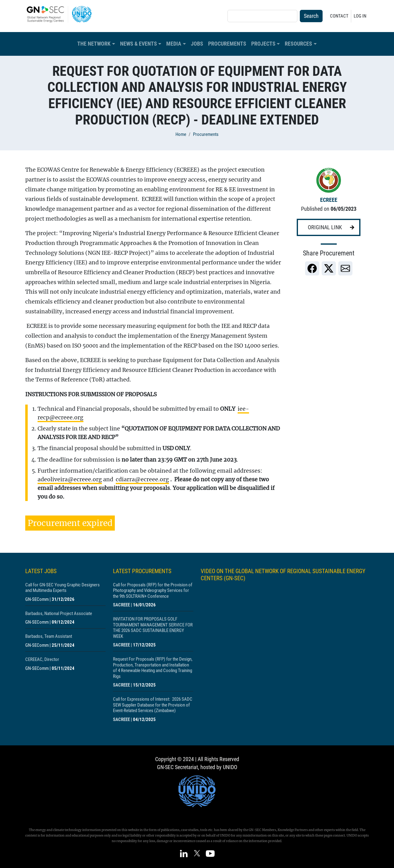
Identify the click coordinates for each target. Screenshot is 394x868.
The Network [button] (94, 44)
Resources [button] (298, 44)
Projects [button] (263, 44)
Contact (339, 16)
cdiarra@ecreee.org (142, 479)
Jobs (197, 44)
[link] (312, 268)
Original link (325, 227)
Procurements (227, 44)
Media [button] (174, 44)
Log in (360, 16)
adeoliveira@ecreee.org (70, 479)
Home (181, 134)
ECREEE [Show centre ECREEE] (329, 200)
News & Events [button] (139, 44)
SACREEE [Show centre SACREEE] (121, 605)
